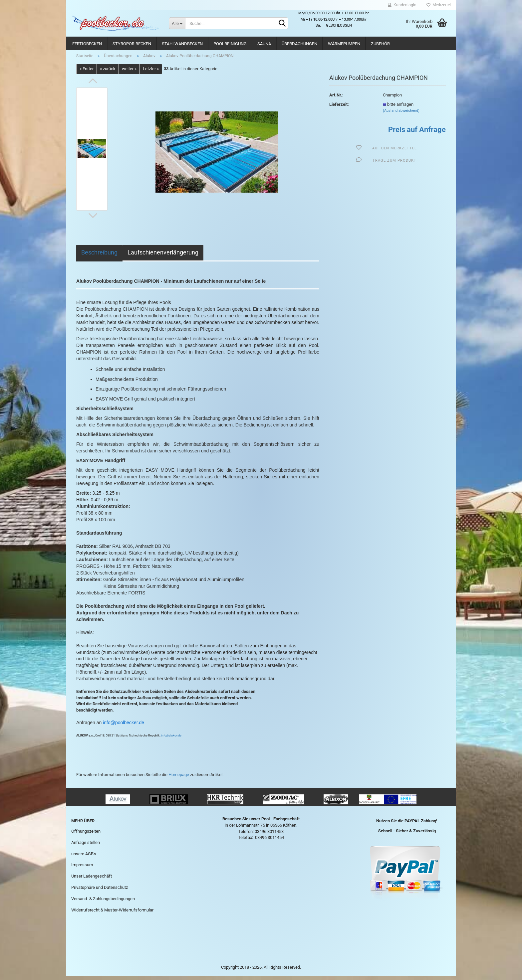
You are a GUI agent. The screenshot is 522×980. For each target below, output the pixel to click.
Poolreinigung (230, 44)
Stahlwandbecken (182, 44)
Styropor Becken (132, 44)
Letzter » (151, 73)
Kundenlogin (402, 5)
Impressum (82, 869)
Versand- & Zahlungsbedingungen (103, 902)
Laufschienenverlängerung (163, 256)
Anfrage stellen (86, 846)
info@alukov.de (171, 739)
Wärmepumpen (344, 44)
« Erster (87, 73)
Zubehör (380, 44)
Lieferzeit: (339, 108)
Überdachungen (299, 44)
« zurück (108, 73)
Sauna (264, 44)
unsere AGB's (84, 857)
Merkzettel (439, 5)
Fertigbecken (87, 44)
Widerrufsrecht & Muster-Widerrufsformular (112, 914)
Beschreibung (99, 256)
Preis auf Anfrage (417, 134)
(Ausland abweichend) (401, 115)
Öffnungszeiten (86, 835)
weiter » (129, 73)
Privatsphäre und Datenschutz (100, 891)
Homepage (179, 778)
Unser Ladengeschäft (92, 880)
